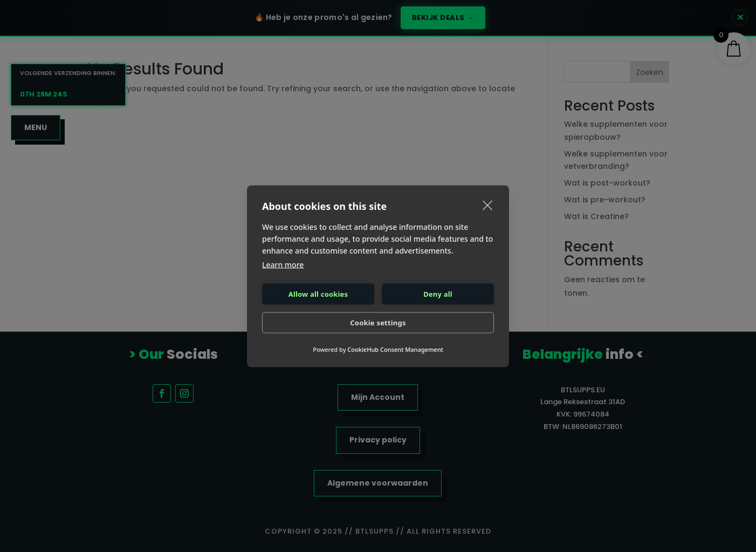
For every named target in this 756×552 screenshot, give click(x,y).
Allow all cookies (318, 294)
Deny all (438, 294)
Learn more (283, 264)
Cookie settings (378, 323)
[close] (488, 205)
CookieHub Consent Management (395, 349)
